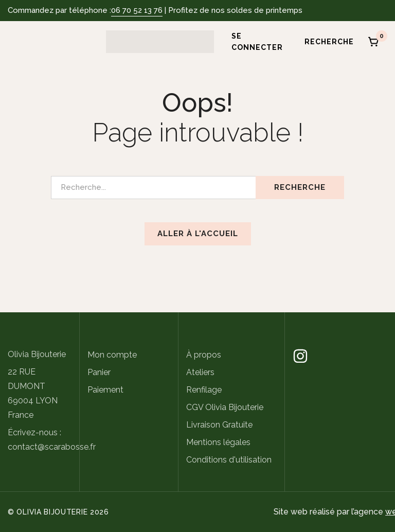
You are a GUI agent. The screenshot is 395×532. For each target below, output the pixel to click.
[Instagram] (300, 356)
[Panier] (374, 42)
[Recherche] (326, 42)
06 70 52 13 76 (137, 10)
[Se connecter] (254, 42)
